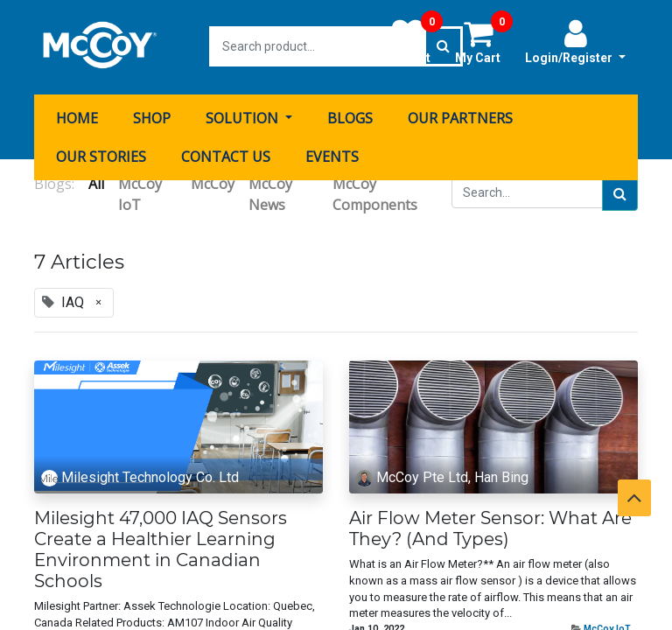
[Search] (620, 192)
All (96, 182)
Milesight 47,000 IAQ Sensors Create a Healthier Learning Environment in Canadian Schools (161, 548)
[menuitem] (77, 116)
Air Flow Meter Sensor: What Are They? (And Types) (490, 527)
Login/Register (575, 41)
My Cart (484, 41)
